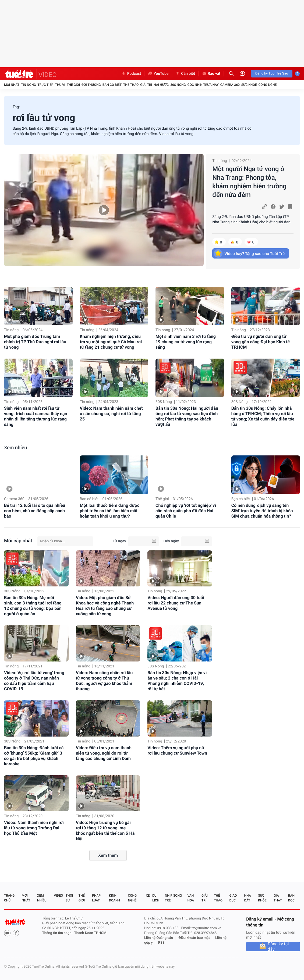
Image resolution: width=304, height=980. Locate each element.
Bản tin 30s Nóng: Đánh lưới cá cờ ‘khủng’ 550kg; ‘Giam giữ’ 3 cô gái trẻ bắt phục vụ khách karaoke (34, 756)
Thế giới (73, 85)
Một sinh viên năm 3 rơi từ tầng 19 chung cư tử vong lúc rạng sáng (186, 342)
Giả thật (278, 898)
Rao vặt (211, 74)
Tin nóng (29, 85)
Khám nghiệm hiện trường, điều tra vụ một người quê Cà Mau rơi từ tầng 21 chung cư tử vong (111, 342)
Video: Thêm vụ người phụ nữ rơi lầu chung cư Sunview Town (177, 750)
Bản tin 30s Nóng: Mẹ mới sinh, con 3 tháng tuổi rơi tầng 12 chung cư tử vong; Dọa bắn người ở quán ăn (33, 606)
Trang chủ (9, 898)
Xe (148, 896)
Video (58, 896)
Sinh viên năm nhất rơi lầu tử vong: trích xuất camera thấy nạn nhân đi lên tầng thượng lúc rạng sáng (36, 416)
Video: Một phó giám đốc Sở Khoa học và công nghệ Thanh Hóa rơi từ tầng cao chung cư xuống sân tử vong (105, 606)
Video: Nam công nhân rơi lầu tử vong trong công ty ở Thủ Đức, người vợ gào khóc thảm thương (104, 681)
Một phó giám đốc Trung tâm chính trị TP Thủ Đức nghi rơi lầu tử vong (35, 342)
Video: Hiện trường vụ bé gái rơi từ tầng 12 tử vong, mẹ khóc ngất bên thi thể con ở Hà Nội (105, 831)
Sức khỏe (249, 85)
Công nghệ (267, 85)
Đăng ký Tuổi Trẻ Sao (272, 74)
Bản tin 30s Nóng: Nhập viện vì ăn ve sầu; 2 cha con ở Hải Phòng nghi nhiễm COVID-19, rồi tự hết (177, 681)
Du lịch (156, 898)
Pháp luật (96, 898)
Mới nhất (12, 85)
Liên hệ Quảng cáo (159, 938)
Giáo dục (233, 898)
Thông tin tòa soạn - (58, 933)
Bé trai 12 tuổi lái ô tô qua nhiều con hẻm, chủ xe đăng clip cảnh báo (35, 511)
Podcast (131, 74)
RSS (161, 943)
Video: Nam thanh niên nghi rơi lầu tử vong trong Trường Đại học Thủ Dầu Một (34, 828)
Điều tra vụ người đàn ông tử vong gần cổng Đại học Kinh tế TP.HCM (261, 342)
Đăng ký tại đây (278, 947)
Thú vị (60, 85)
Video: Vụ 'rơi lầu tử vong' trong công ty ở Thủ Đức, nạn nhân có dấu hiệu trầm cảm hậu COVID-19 (34, 681)
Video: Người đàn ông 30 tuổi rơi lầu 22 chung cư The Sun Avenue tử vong (176, 603)
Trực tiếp (46, 85)
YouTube (158, 74)
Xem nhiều (15, 448)
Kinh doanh (114, 898)
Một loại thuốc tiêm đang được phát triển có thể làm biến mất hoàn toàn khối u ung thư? (110, 511)
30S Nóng (178, 85)
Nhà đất (247, 898)
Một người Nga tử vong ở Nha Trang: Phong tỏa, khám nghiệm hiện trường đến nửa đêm (249, 182)
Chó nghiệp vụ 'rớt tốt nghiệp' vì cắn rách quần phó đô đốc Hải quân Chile (186, 511)
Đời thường (91, 85)
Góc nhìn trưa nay (203, 85)
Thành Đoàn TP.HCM (90, 933)
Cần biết (185, 74)
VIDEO (48, 75)
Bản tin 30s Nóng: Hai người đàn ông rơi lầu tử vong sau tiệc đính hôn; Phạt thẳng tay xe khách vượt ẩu (187, 416)
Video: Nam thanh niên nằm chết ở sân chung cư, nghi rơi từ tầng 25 (111, 414)
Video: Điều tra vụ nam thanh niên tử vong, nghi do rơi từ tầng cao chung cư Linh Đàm (104, 753)
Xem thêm (108, 855)
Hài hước (161, 85)
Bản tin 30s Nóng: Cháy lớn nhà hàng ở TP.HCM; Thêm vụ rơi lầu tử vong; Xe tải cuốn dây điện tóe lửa (263, 416)
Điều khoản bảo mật (194, 938)
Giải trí (146, 85)
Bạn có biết (112, 85)
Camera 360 (230, 85)
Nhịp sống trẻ (173, 898)
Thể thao (131, 85)
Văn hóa (191, 898)
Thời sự (69, 898)
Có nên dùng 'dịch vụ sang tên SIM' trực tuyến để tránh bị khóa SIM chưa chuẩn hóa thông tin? (262, 511)
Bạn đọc (291, 898)
